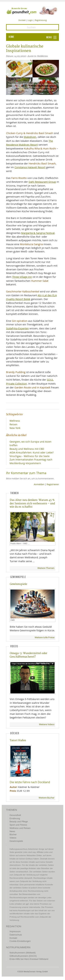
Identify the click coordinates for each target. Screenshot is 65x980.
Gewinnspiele (18, 584)
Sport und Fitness (18, 825)
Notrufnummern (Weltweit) (23, 953)
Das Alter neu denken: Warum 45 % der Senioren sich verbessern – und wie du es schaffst (32, 503)
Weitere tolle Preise (45, 637)
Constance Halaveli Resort (30, 167)
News (12, 831)
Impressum (15, 931)
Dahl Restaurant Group (42, 182)
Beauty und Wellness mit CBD (27, 449)
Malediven (30, 137)
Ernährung (15, 818)
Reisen (13, 424)
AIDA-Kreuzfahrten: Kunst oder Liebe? (32, 452)
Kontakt (22, 20)
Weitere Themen (46, 568)
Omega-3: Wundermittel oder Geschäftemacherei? (29, 655)
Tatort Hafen (18, 740)
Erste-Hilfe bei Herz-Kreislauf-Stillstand (29, 959)
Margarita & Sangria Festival (38, 233)
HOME (11, 37)
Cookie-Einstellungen (20, 941)
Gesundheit (15, 815)
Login (30, 20)
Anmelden (39, 484)
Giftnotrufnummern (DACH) (23, 956)
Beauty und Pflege (19, 822)
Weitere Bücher (47, 798)
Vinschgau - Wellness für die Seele (30, 456)
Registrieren (53, 484)
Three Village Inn (22, 277)
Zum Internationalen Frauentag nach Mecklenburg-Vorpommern (31, 461)
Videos (13, 838)
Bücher (13, 834)
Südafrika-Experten (17, 328)
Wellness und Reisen (20, 828)
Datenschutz (16, 935)
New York (15, 428)
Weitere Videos (47, 724)
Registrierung (41, 20)
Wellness (15, 421)
